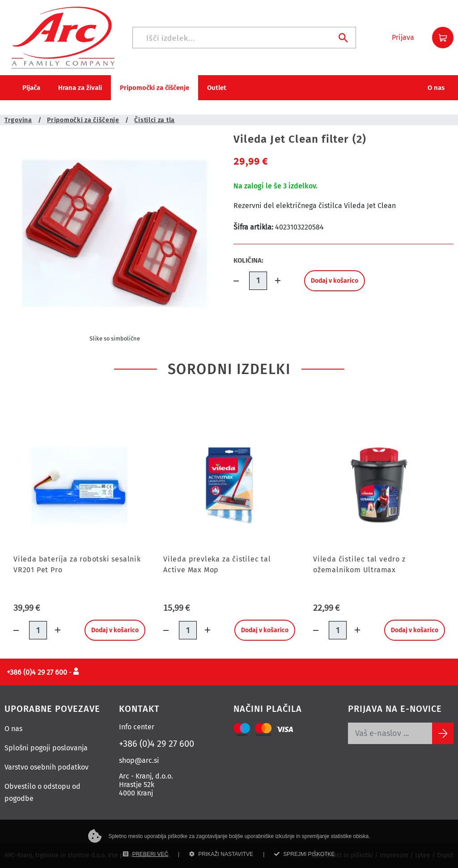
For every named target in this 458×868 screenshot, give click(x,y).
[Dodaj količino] (275, 281)
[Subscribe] (443, 733)
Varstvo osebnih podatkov (47, 767)
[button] (403, 38)
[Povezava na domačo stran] (63, 37)
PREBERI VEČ (146, 854)
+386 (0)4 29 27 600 (157, 744)
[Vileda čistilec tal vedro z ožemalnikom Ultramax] (379, 485)
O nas (13, 729)
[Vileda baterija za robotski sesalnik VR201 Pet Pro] (79, 485)
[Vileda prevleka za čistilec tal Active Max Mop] (229, 485)
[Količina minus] (241, 281)
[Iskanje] (244, 38)
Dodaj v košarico (335, 281)
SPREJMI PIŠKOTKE (304, 854)
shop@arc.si (139, 760)
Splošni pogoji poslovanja (46, 748)
